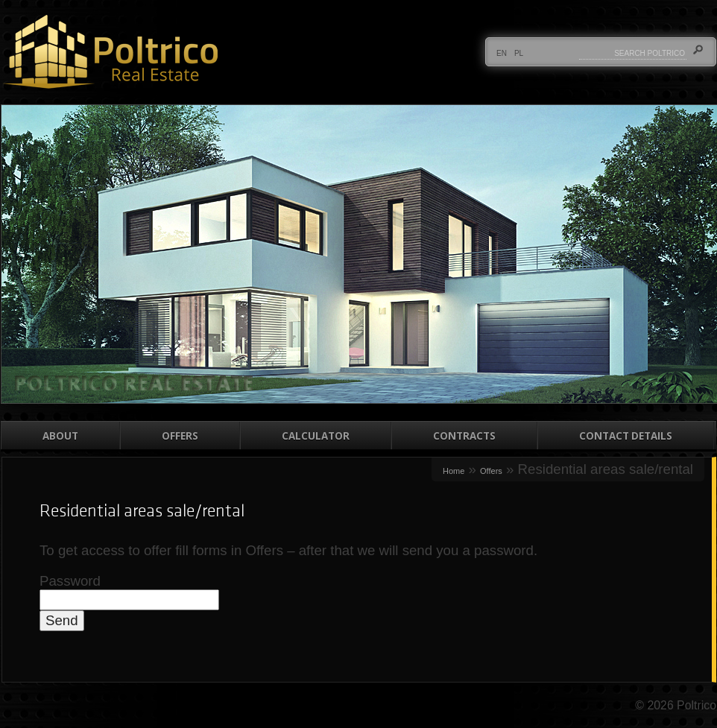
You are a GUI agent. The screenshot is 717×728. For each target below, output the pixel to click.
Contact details (626, 436)
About (60, 436)
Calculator (316, 436)
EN (502, 53)
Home (454, 471)
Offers (180, 436)
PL (519, 53)
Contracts (464, 436)
